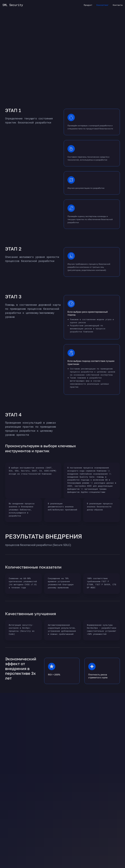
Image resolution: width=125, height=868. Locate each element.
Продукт (88, 5)
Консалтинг (103, 5)
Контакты (118, 5)
